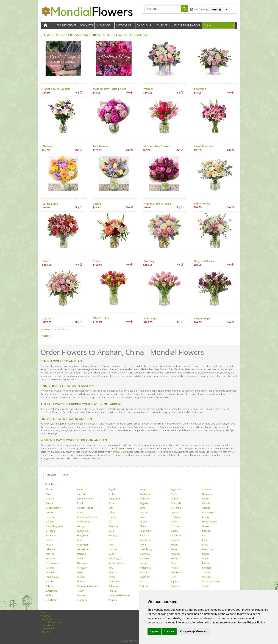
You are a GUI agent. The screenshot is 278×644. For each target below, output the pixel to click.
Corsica (206, 508)
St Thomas (114, 586)
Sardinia (206, 572)
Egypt (142, 517)
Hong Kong (83, 535)
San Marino (176, 572)
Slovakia (50, 582)
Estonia (206, 517)
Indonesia (176, 535)
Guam (112, 531)
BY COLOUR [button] (144, 25)
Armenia (207, 489)
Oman (174, 563)
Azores (174, 494)
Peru (111, 568)
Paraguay (82, 568)
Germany (113, 526)
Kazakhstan (83, 545)
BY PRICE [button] (162, 25)
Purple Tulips (202, 318)
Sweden (206, 586)
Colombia (176, 508)
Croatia (81, 512)
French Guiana (209, 522)
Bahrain (50, 499)
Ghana (143, 526)
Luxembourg (146, 549)
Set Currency (201, 9)
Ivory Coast (145, 540)
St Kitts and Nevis (211, 582)
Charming (200, 89)
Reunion (113, 572)
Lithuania (113, 549)
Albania (50, 489)
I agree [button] (154, 631)
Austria (112, 494)
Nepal (205, 559)
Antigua (144, 489)
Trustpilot (45, 336)
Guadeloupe (83, 531)
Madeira (50, 554)
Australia (82, 494)
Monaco (81, 559)
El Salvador (176, 517)
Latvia (205, 545)
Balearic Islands (85, 499)
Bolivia (206, 499)
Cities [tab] (65, 475)
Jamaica (175, 540)
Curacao (144, 512)
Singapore (207, 577)
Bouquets (86, 25)
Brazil (80, 503)
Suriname (176, 586)
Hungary (113, 535)
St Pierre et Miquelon (87, 586)
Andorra (81, 489)
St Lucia (50, 586)
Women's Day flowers (122, 452)
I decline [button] (169, 631)
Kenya (112, 545)
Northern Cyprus (117, 563)
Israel (80, 540)
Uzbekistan (52, 600)
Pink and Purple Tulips (157, 204)
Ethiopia (50, 522)
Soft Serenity (202, 203)
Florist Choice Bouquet (56, 89)
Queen (46, 261)
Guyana (175, 531)
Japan (205, 540)
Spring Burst (50, 204)
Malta (111, 554)
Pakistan (206, 563)
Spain (142, 582)
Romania (144, 572)
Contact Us (46, 619)
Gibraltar (175, 526)
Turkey (49, 595)
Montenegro (115, 559)
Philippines (145, 568)
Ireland (49, 540)
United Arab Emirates (119, 595)
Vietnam (113, 600)
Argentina (176, 489)
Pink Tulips (150, 318)
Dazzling (149, 261)
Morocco (144, 559)
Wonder (148, 89)
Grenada (50, 531)
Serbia (112, 577)
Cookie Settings (48, 628)
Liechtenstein (84, 549)
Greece (206, 526)
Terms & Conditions (51, 622)
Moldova (50, 559)
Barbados (145, 499)
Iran (204, 535)
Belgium (175, 499)
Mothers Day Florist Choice (110, 89)
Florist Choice (66, 25)
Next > (65, 329)
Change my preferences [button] (193, 631)
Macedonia (208, 549)
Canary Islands (53, 508)
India (142, 535)
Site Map (45, 632)
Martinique (145, 554)
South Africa (115, 582)
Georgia (81, 526)
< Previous (46, 329)
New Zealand (53, 563)
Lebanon (50, 549)
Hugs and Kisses (204, 261)
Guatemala (145, 531)
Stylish (97, 261)
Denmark (51, 517)
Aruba (49, 494)
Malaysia (81, 554)
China (143, 508)
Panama (50, 568)
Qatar (80, 572)
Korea (143, 545)
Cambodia (176, 503)
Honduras (51, 535)
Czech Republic (210, 512)
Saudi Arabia (52, 577)
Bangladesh (114, 499)
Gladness (48, 146)
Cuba (111, 512)
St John (174, 582)
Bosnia (49, 503)
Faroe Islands (84, 522)
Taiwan (81, 591)
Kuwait (174, 545)
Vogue (97, 204)
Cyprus (174, 512)
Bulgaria (144, 503)
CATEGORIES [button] (124, 25)
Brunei (112, 503)
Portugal (207, 568)
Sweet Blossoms (204, 146)
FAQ (43, 613)
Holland (206, 531)
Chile (111, 508)
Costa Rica (51, 512)
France (174, 522)
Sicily (173, 577)
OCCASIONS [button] (104, 25)
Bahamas (207, 494)
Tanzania (113, 591)
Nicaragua (82, 563)
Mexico (206, 554)
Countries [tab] (51, 475)
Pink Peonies (101, 146)
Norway (144, 563)
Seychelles (145, 577)
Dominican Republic (87, 517)
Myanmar (176, 559)
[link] (256, 622)
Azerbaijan (145, 494)
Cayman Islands (85, 508)
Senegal (81, 577)
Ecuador (113, 517)
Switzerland (52, 591)
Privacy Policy (256, 622)
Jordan (49, 545)
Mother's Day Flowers (157, 146)
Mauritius (176, 554)
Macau (174, 549)
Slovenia (81, 582)
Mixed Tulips (101, 318)
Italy (111, 540)
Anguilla (112, 489)
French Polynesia (54, 526)
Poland (174, 568)
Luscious (48, 318)
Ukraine (81, 595)
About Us (45, 616)
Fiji (110, 522)
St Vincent (144, 586)
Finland (143, 522)
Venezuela (82, 600)
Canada (206, 503)
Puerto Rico (52, 572)
